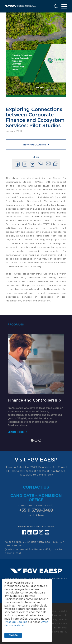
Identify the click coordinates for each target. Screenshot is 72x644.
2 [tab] (36, 440)
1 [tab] (32, 440)
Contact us (36, 487)
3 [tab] (40, 440)
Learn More (16, 432)
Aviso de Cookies (16, 622)
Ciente (13, 635)
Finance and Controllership (34, 400)
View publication (34, 145)
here (41, 515)
